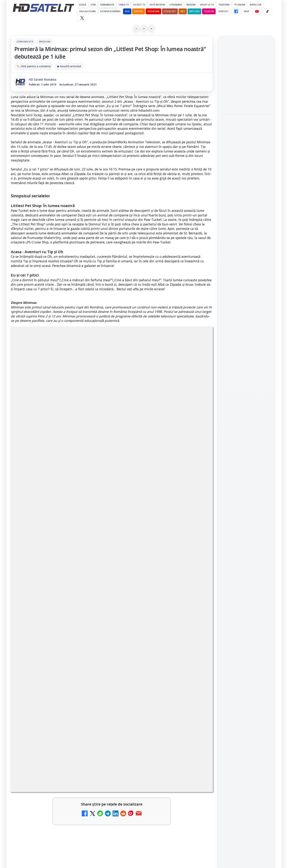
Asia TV (32, 591)
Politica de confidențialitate (246, 574)
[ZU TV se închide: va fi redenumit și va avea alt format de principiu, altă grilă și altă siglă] (197, 559)
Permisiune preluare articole (246, 550)
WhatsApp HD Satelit (246, 415)
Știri (93, 5)
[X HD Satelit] (82, 18)
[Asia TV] (94, 602)
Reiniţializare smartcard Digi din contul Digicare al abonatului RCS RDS (63, 551)
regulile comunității (71, 441)
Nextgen (194, 11)
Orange (138, 11)
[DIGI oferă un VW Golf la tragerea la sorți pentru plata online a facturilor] (197, 723)
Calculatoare (87, 11)
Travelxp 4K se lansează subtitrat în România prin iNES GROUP (50, 631)
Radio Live (256, 5)
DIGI (127, 11)
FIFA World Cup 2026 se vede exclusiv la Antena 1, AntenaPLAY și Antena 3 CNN (245, 101)
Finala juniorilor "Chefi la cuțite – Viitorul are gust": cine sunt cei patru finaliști (246, 126)
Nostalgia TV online (146, 591)
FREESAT (239, 505)
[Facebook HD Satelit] (236, 11)
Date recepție (157, 5)
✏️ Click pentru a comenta (34, 66)
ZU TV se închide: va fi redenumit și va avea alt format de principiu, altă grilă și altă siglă (152, 555)
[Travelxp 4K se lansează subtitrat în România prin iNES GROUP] (94, 637)
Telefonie (224, 5)
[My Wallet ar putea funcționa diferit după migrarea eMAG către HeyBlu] (94, 680)
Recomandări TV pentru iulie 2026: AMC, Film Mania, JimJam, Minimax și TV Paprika (245, 76)
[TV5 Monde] (94, 723)
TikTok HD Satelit (246, 436)
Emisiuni (191, 5)
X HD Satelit (246, 446)
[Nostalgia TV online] (197, 602)
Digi (226, 505)
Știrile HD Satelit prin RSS (246, 469)
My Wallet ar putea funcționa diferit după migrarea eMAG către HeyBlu (47, 676)
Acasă (83, 5)
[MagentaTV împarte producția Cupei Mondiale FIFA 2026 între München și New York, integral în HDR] (197, 637)
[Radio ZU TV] (197, 680)
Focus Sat (170, 11)
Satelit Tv (139, 5)
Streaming (176, 5)
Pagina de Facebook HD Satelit (246, 388)
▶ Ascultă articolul (69, 66)
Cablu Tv (124, 5)
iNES (183, 11)
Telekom (209, 11)
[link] (60, 563)
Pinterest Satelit (246, 457)
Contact (224, 11)
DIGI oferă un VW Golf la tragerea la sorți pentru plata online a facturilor (151, 717)
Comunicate (107, 5)
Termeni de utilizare (246, 562)
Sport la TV (207, 5)
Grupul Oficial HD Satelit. (84, 446)
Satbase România (110, 11)
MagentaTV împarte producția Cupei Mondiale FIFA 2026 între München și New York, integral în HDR (154, 634)
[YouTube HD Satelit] (257, 11)
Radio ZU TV (139, 670)
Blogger (174, 755)
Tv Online (240, 5)
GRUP (247, 11)
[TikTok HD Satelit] (267, 11)
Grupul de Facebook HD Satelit (246, 402)
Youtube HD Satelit (246, 425)
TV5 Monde (36, 712)
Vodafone (154, 11)
